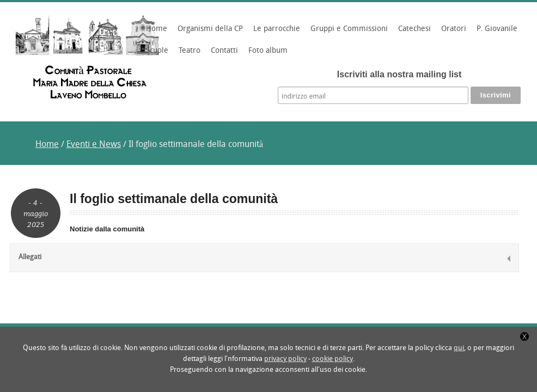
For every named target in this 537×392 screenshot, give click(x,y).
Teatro (190, 51)
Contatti (224, 51)
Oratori (452, 33)
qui (459, 348)
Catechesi (413, 33)
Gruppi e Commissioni (347, 33)
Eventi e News (94, 145)
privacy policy (285, 359)
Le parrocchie (275, 33)
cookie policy (332, 359)
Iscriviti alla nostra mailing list (399, 74)
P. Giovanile (495, 33)
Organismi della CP (209, 33)
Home (157, 29)
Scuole (155, 54)
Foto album (268, 51)
